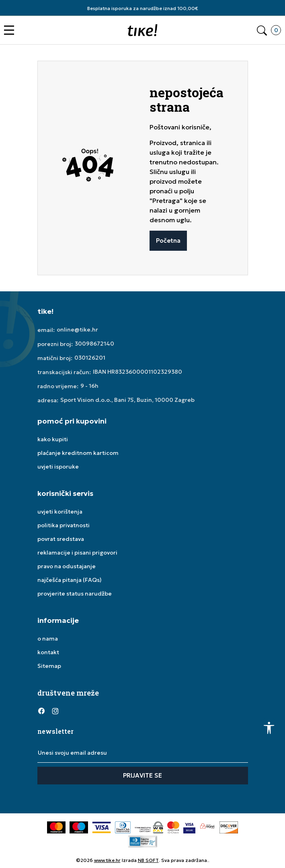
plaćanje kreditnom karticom (78, 453)
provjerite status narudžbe (75, 594)
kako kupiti (53, 439)
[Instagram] (55, 710)
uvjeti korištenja (60, 512)
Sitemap (49, 666)
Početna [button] (168, 241)
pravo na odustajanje (67, 566)
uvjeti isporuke (58, 467)
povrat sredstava (61, 539)
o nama (48, 639)
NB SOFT (148, 860)
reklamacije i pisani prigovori (77, 553)
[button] (11, 30)
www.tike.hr (107, 860)
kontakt (48, 652)
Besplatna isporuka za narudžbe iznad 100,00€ (143, 8)
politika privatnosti (64, 525)
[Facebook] (41, 710)
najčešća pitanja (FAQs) (70, 580)
